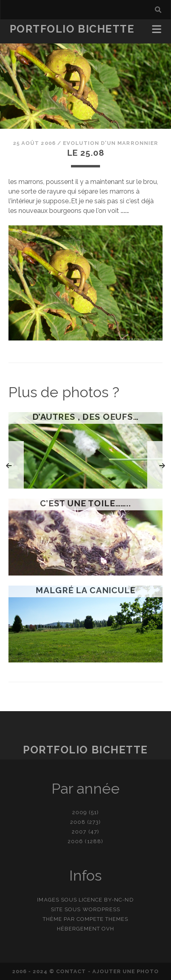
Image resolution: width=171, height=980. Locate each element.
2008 (78, 822)
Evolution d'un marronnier (111, 143)
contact (71, 971)
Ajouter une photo (126, 971)
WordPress (101, 909)
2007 (79, 832)
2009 (80, 812)
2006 (75, 841)
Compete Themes (103, 919)
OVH (108, 929)
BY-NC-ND (119, 900)
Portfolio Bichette (72, 29)
